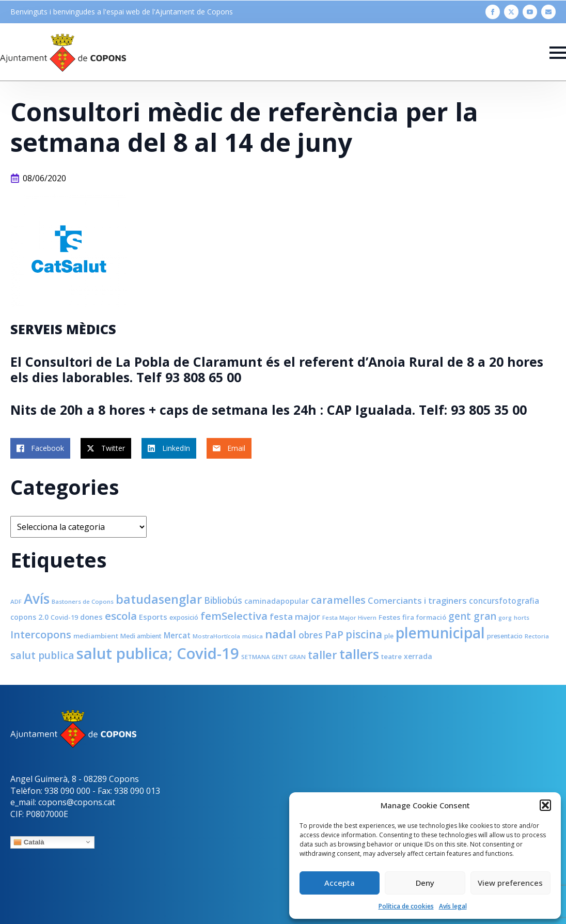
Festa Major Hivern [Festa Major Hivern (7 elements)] (349, 617)
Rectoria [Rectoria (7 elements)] (537, 636)
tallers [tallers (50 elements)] (359, 654)
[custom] (548, 12)
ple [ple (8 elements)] (389, 636)
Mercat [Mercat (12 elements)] (177, 635)
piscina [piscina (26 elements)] (364, 634)
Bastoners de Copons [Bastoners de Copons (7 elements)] (83, 601)
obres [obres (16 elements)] (311, 635)
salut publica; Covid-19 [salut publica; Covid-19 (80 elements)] (158, 653)
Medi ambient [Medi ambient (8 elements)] (141, 636)
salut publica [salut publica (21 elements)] (42, 655)
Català (29, 842)
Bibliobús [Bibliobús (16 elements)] (223, 600)
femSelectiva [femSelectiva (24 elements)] (234, 616)
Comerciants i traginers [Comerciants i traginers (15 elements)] (417, 600)
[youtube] (530, 12)
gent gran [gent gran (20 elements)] (472, 616)
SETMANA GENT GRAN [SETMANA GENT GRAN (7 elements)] (273, 657)
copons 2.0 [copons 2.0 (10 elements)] (29, 617)
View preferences (510, 883)
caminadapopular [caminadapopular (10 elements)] (277, 601)
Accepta (340, 883)
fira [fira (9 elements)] (408, 617)
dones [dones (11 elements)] (91, 617)
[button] (545, 805)
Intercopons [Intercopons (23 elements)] (41, 635)
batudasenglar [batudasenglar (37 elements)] (159, 599)
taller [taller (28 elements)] (323, 655)
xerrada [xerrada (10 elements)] (418, 656)
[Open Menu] (558, 53)
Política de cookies (406, 906)
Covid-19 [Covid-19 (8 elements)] (64, 617)
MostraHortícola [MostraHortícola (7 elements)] (216, 636)
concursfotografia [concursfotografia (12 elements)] (504, 601)
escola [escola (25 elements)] (121, 616)
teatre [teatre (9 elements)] (391, 656)
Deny (425, 883)
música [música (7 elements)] (253, 636)
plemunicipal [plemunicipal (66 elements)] (440, 633)
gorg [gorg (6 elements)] (505, 618)
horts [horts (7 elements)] (522, 617)
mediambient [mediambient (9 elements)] (96, 636)
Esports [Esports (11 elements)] (153, 617)
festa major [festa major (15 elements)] (295, 616)
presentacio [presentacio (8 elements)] (505, 636)
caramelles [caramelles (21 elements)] (338, 600)
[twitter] (511, 12)
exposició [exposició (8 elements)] (184, 617)
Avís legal (453, 906)
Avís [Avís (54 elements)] (37, 599)
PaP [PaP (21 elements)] (334, 635)
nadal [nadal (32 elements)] (281, 634)
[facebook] (493, 12)
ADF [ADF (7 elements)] (16, 601)
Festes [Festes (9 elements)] (389, 617)
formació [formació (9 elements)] (431, 617)
